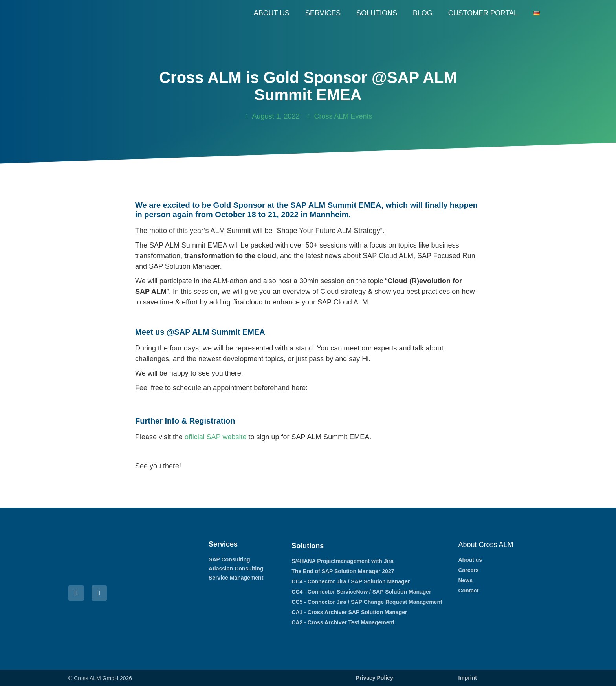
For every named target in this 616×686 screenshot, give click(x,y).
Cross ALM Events (343, 116)
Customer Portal (483, 13)
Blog (422, 13)
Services (322, 13)
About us (271, 13)
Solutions (376, 13)
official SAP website (215, 437)
